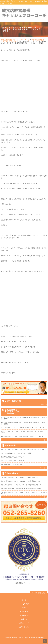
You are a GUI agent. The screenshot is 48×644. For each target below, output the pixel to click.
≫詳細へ (44, 404)
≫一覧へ (44, 440)
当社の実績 (24, 612)
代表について (24, 623)
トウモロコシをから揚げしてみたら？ (12, 461)
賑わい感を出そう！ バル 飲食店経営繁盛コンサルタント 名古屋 (22, 436)
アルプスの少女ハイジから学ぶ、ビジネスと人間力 (16, 453)
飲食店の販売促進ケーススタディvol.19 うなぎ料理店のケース (20, 481)
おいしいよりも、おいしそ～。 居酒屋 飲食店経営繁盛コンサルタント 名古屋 (24, 432)
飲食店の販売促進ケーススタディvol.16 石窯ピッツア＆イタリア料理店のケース (24, 493)
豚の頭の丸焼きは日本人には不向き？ (12, 457)
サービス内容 (24, 604)
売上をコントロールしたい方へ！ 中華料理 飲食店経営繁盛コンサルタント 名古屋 (24, 418)
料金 (24, 608)
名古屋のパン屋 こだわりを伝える (12, 464)
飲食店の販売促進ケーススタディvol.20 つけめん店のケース (20, 477)
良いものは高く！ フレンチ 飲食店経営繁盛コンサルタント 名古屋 (23, 428)
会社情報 (24, 619)
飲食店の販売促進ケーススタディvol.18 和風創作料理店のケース (21, 485)
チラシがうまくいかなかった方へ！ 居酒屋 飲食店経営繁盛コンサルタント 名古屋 (24, 423)
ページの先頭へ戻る (38, 593)
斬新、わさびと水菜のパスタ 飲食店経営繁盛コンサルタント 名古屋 (23, 449)
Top (45, 641)
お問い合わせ (24, 627)
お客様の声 (24, 615)
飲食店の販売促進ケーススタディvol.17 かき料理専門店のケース (21, 489)
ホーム (24, 600)
